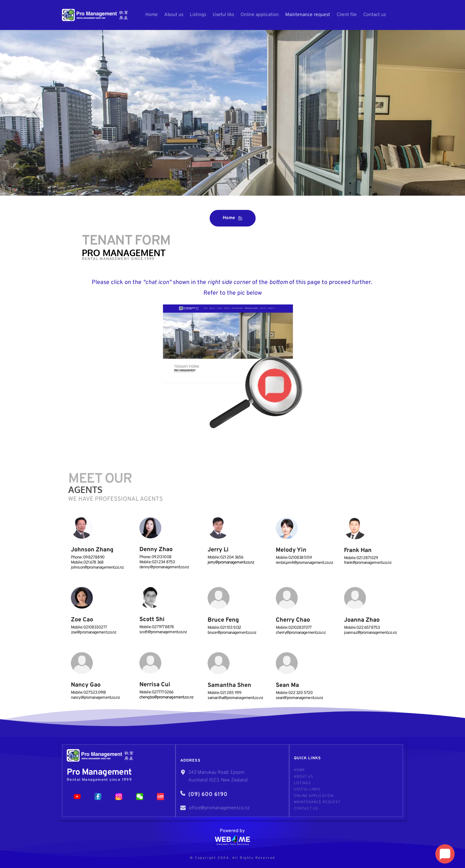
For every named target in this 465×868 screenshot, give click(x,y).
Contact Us (306, 809)
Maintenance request (317, 802)
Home (300, 770)
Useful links (307, 789)
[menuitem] (152, 15)
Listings (302, 783)
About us (304, 777)
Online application (314, 796)
